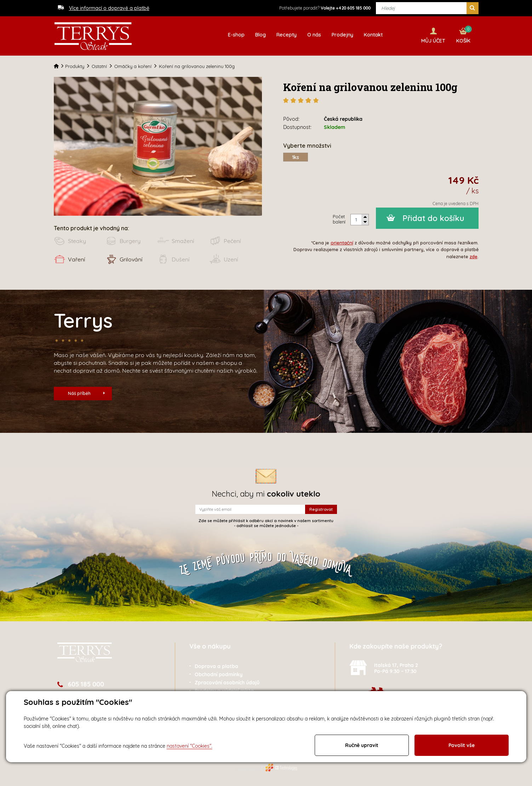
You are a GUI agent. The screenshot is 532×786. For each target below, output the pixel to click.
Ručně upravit (362, 745)
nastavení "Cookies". (190, 746)
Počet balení (339, 218)
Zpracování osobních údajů (227, 682)
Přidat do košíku (433, 217)
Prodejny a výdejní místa (224, 690)
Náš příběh (86, 392)
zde (474, 255)
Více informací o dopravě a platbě (109, 8)
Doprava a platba (216, 665)
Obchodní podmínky (219, 673)
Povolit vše (462, 745)
